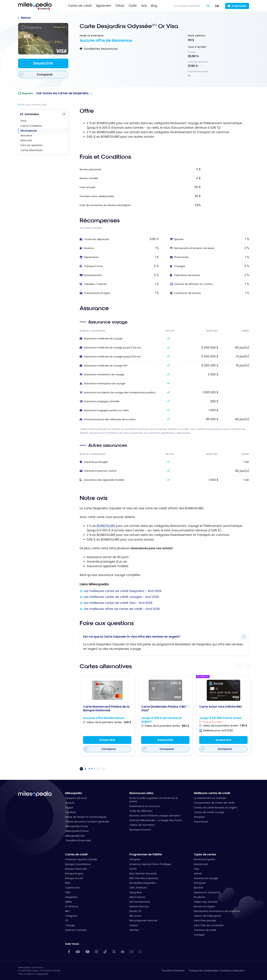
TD (67, 921)
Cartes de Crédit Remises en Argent (216, 808)
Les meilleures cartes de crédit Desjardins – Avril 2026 (123, 591)
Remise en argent (204, 906)
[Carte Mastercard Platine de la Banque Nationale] (107, 690)
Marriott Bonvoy (139, 906)
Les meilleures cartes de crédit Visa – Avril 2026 (118, 603)
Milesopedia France (77, 831)
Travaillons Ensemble (173, 971)
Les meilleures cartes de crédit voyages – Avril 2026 (121, 597)
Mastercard (201, 864)
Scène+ (134, 925)
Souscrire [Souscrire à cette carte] (43, 63)
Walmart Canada (76, 930)
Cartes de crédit (76, 854)
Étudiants (200, 897)
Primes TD (135, 911)
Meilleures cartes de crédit (212, 793)
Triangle (70, 925)
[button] (238, 666)
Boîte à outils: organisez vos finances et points (154, 800)
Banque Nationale (76, 869)
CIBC (68, 892)
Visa (196, 869)
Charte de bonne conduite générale (87, 822)
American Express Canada (81, 859)
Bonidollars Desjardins (143, 883)
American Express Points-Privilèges (150, 864)
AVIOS (133, 869)
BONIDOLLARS (106, 526)
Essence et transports (207, 892)
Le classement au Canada (210, 798)
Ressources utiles (141, 793)
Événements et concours (145, 806)
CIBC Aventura (138, 888)
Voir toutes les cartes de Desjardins (62, 93)
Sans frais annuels (205, 921)
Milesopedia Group (77, 826)
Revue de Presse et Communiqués (86, 817)
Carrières (71, 812)
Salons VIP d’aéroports (207, 916)
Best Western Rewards (143, 874)
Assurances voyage (206, 878)
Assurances (201, 822)
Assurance (26, 136)
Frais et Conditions (31, 126)
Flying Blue (136, 892)
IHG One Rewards (140, 902)
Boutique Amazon (140, 830)
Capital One (72, 888)
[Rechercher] (208, 6)
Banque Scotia (74, 878)
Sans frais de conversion (209, 925)
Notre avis (26, 140)
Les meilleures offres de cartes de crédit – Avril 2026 (122, 609)
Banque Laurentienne (78, 864)
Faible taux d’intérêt (206, 902)
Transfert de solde (205, 930)
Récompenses (29, 131)
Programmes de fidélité (146, 854)
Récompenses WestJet (143, 921)
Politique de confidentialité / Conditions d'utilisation (217, 971)
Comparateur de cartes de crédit (214, 803)
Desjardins (71, 897)
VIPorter (134, 930)
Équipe (69, 808)
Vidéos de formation (142, 825)
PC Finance (72, 906)
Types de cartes (205, 854)
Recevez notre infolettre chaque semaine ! (155, 816)
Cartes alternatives (32, 150)
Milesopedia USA (75, 836)
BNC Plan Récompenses (144, 878)
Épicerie (198, 888)
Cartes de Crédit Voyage (209, 812)
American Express (205, 859)
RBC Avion (135, 916)
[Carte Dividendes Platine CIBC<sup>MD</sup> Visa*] (165, 690)
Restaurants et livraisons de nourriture (217, 911)
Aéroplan (199, 817)
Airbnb (198, 874)
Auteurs (70, 803)
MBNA (69, 902)
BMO (68, 883)
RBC (67, 911)
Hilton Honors (137, 897)
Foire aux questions (31, 145)
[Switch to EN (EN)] (217, 6)
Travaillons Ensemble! (78, 840)
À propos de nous (76, 798)
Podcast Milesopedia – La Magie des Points (156, 820)
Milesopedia (73, 793)
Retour (26, 18)
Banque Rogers (74, 874)
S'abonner (239, 6)
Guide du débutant (141, 811)
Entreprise (200, 883)
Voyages (199, 935)
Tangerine (71, 916)
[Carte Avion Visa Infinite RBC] (223, 690)
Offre (24, 121)
